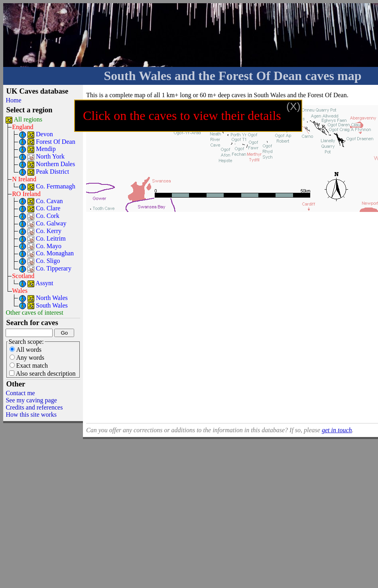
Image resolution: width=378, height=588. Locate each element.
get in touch (337, 430)
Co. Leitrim (51, 238)
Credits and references (34, 407)
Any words (27, 358)
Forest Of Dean (56, 142)
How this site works (31, 415)
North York (50, 156)
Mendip (46, 149)
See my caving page (31, 400)
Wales (20, 291)
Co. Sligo (48, 261)
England (23, 127)
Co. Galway (51, 223)
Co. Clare (48, 208)
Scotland (23, 276)
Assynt (44, 283)
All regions (28, 119)
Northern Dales (55, 164)
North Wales (52, 298)
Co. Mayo (49, 246)
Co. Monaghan (55, 253)
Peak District (52, 171)
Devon (44, 134)
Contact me (20, 393)
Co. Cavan (49, 201)
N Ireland (24, 179)
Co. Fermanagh (56, 186)
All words (26, 350)
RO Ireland (26, 194)
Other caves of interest (34, 313)
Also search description (42, 373)
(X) (293, 106)
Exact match (29, 366)
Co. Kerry (49, 231)
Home (13, 100)
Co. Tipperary (54, 268)
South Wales (52, 305)
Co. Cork (48, 216)
